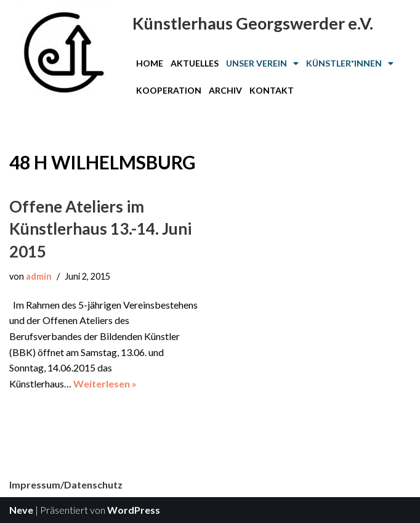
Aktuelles (195, 63)
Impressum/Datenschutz (66, 484)
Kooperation (169, 90)
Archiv (225, 90)
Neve (21, 510)
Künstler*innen (350, 63)
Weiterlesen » (105, 383)
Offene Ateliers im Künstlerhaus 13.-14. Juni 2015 (100, 229)
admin (39, 276)
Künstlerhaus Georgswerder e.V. (253, 23)
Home (150, 63)
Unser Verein (262, 63)
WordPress (134, 510)
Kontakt (272, 90)
